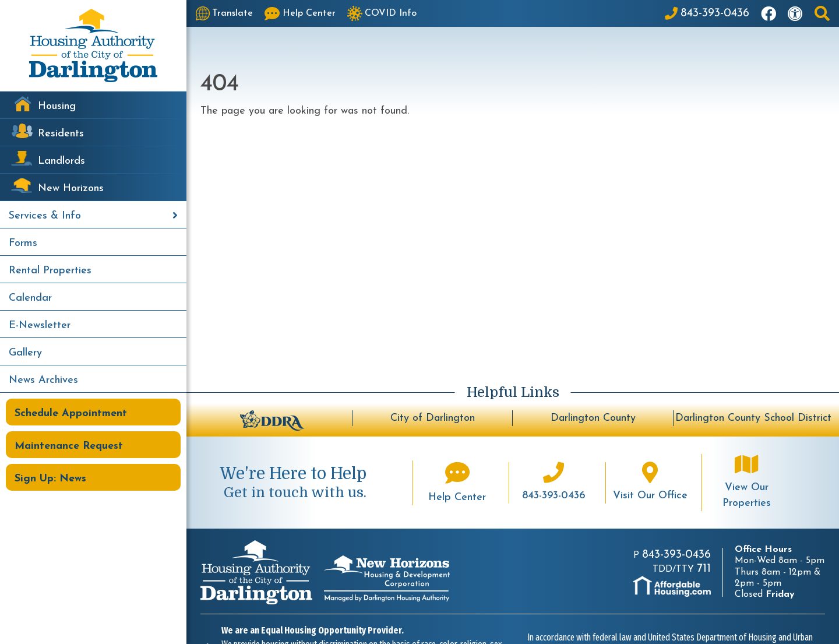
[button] (822, 13)
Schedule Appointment (71, 414)
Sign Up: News (50, 479)
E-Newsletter (40, 325)
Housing (57, 106)
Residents (61, 134)
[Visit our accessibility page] (795, 13)
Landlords (61, 161)
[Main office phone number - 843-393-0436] (554, 483)
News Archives (43, 380)
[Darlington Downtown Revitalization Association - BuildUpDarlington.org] (272, 419)
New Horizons (71, 189)
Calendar (30, 298)
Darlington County (593, 418)
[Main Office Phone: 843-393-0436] (707, 13)
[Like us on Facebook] (769, 13)
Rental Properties (50, 271)
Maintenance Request (69, 446)
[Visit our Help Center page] (300, 13)
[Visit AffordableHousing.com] (672, 586)
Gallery (25, 353)
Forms (23, 243)
